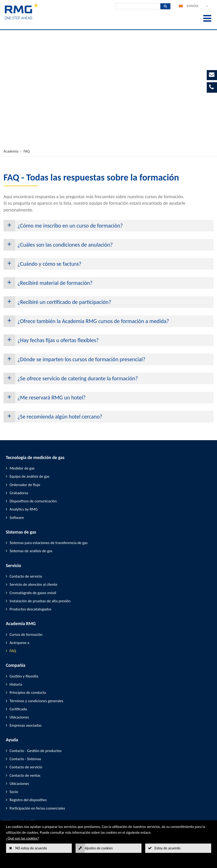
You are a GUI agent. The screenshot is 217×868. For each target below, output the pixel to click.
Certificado (18, 709)
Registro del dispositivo (28, 800)
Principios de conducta (28, 693)
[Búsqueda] (138, 6)
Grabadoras (19, 493)
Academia (11, 151)
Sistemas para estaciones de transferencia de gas (49, 543)
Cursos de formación (26, 635)
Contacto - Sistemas (25, 759)
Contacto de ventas (25, 775)
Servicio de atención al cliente (33, 584)
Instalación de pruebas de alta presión (40, 601)
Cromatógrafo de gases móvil (33, 593)
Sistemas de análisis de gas (31, 551)
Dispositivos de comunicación (33, 501)
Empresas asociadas (26, 725)
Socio (14, 792)
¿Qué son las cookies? (23, 838)
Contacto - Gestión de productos (36, 751)
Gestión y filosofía (24, 676)
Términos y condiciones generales (36, 701)
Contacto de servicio (26, 576)
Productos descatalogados (30, 609)
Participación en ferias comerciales (37, 808)
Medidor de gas (22, 468)
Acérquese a (19, 643)
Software (17, 518)
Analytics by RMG (24, 509)
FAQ (27, 151)
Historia (16, 684)
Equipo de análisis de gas (29, 476)
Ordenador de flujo (25, 485)
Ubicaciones (19, 717)
